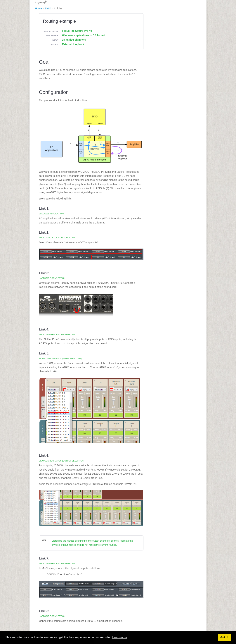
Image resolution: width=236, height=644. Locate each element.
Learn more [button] (119, 637)
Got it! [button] (224, 637)
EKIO (48, 8)
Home (38, 8)
